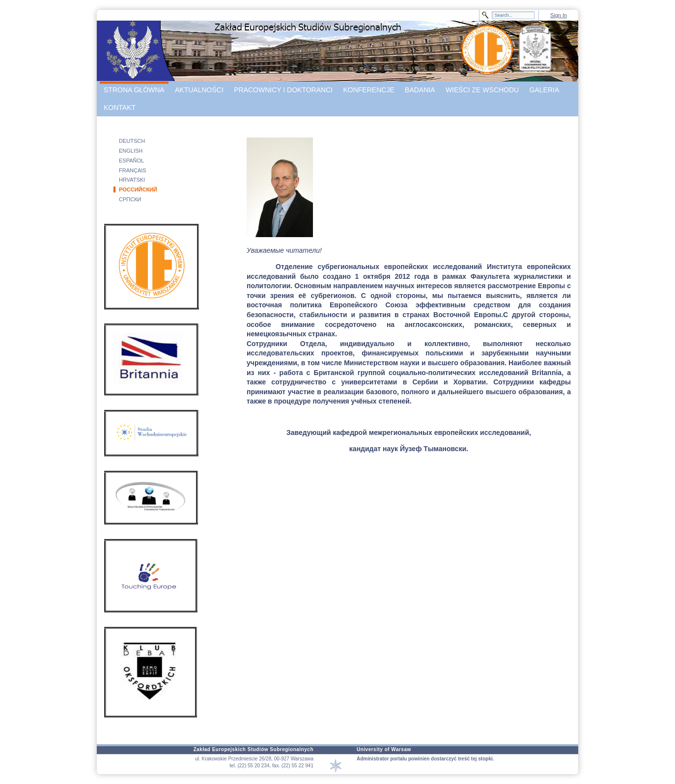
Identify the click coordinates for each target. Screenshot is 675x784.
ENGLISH (131, 151)
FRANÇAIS (133, 170)
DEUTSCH (132, 141)
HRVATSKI (132, 180)
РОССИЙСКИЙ (138, 189)
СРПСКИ (130, 199)
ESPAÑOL (131, 161)
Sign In (559, 15)
